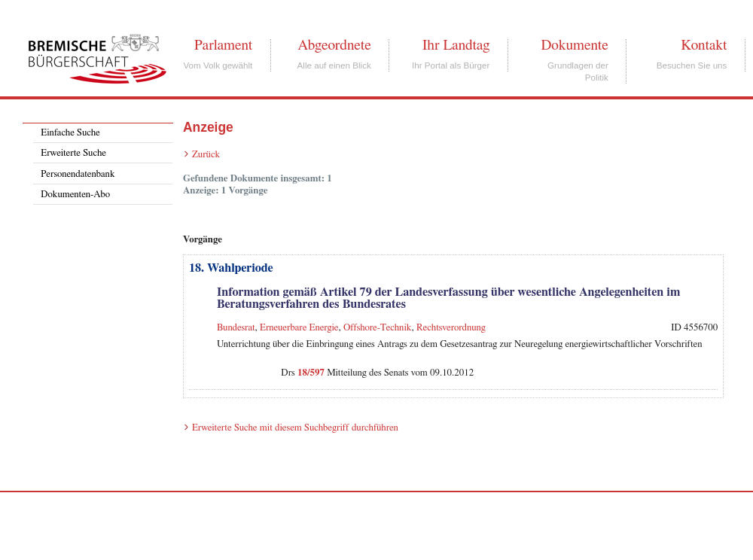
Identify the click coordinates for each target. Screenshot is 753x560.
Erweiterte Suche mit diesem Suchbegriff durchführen (295, 428)
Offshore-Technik (377, 328)
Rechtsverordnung (451, 328)
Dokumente (574, 45)
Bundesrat (236, 328)
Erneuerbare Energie (299, 328)
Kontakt (704, 45)
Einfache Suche (70, 133)
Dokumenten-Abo (75, 195)
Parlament (223, 45)
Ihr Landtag (456, 45)
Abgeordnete (334, 45)
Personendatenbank (78, 174)
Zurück (206, 155)
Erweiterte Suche (73, 153)
